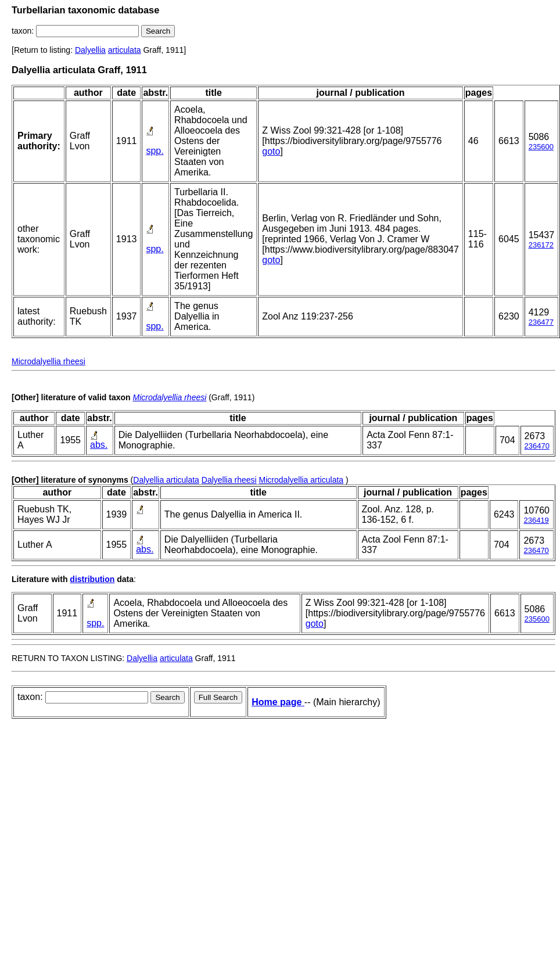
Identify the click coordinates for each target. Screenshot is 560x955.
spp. (155, 151)
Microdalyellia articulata (301, 480)
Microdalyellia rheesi (49, 361)
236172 (541, 245)
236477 (541, 322)
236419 (536, 520)
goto (271, 151)
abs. (99, 445)
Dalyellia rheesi (229, 480)
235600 (541, 147)
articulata (125, 50)
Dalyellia (90, 50)
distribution (92, 579)
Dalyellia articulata (166, 480)
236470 (537, 446)
